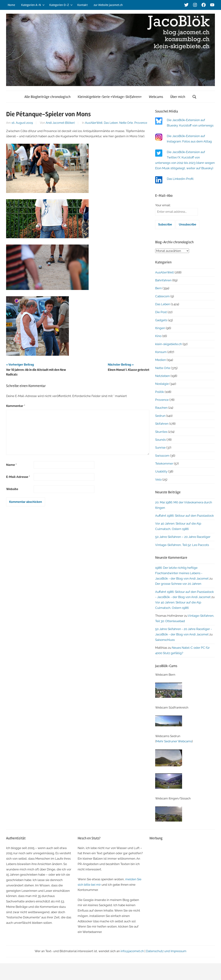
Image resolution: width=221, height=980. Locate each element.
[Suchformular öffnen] (194, 97)
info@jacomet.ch (132, 951)
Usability (161, 471)
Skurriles (161, 432)
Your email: (163, 205)
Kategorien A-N (33, 5)
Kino (158, 336)
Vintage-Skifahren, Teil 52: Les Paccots (182, 545)
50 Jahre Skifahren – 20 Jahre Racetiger (183, 537)
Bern (158, 288)
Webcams (156, 97)
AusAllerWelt (94, 123)
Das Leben (111, 123)
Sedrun (160, 416)
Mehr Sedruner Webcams (174, 741)
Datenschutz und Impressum (166, 951)
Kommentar (16, 406)
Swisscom (162, 456)
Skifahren (162, 424)
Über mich (178, 97)
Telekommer (164, 464)
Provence (141, 123)
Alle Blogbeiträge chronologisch (47, 97)
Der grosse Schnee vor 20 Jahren (178, 584)
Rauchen (161, 408)
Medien (161, 360)
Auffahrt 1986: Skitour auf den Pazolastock (184, 516)
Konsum (161, 352)
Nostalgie (162, 384)
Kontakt (82, 5)
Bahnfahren (163, 280)
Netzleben (163, 376)
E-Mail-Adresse (18, 477)
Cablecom (162, 296)
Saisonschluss (165, 640)
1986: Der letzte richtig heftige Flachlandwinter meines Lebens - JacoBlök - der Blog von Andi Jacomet (182, 573)
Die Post (161, 312)
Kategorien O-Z (61, 5)
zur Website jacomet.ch (108, 5)
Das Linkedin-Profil (180, 179)
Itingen (160, 328)
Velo (158, 479)
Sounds (160, 440)
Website (12, 489)
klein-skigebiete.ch (169, 344)
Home (11, 5)
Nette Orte (126, 123)
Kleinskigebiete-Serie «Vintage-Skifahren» (110, 97)
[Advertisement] (182, 870)
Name (11, 465)
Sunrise (160, 448)
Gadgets (161, 320)
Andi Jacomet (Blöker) (60, 123)
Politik (160, 392)
